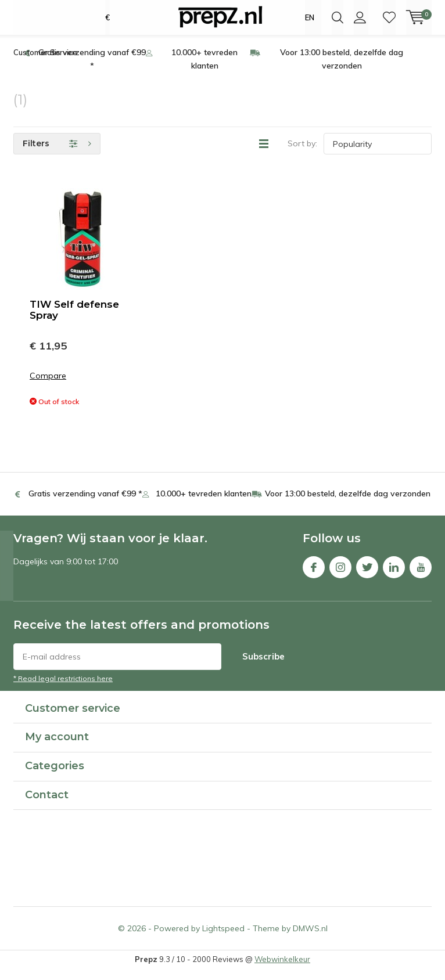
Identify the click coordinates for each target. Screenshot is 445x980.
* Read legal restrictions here (63, 689)
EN (310, 17)
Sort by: (302, 154)
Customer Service (45, 63)
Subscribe (263, 667)
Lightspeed (223, 939)
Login (360, 17)
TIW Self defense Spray (74, 321)
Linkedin (394, 576)
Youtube (421, 576)
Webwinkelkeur (282, 970)
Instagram (340, 576)
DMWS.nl (310, 939)
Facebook (314, 576)
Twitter (367, 576)
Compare (48, 387)
